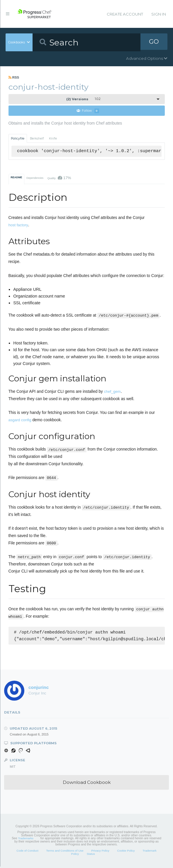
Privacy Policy (100, 852)
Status (91, 855)
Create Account (125, 14)
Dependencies (35, 178)
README (16, 178)
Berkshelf (37, 139)
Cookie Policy (126, 852)
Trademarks (26, 840)
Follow (88, 111)
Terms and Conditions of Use (65, 852)
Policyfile (18, 139)
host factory (18, 225)
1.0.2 (83, 99)
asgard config (20, 420)
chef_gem (112, 392)
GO (154, 42)
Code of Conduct (27, 852)
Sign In (159, 14)
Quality (59, 178)
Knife (53, 139)
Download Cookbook (87, 784)
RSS (14, 77)
